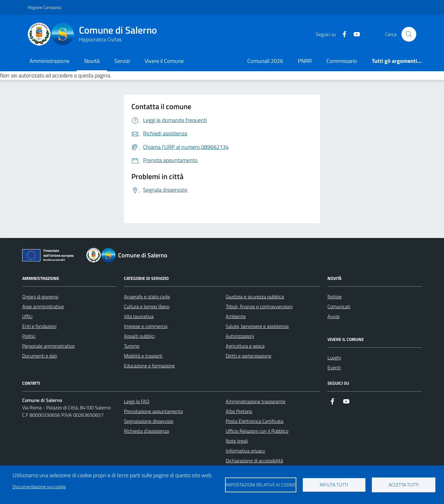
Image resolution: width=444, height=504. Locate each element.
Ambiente (236, 316)
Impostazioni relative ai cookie (261, 485)
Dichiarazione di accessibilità (254, 461)
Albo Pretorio (239, 411)
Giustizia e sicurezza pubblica (255, 297)
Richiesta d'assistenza (146, 431)
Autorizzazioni (240, 336)
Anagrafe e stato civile (147, 297)
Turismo (132, 346)
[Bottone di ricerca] (409, 34)
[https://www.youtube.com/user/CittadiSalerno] (354, 34)
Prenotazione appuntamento (153, 411)
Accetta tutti (404, 485)
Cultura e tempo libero (147, 306)
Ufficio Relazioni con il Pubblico (257, 431)
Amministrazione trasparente (256, 401)
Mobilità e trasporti (143, 356)
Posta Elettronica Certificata (255, 421)
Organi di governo (40, 297)
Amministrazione (49, 61)
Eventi (334, 367)
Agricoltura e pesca (245, 346)
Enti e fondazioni (39, 326)
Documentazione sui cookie (39, 487)
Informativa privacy (245, 451)
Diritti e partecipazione (249, 356)
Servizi (122, 61)
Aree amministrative (43, 306)
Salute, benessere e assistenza (257, 326)
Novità (92, 61)
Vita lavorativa (139, 316)
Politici (29, 336)
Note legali (237, 441)
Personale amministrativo (48, 346)
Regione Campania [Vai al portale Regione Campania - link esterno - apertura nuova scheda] (44, 7)
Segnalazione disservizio (149, 421)
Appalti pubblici (139, 336)
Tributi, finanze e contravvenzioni (259, 306)
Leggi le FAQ (137, 401)
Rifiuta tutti (334, 485)
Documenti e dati (40, 356)
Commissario (342, 61)
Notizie (335, 297)
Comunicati (339, 306)
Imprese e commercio (146, 326)
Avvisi (333, 316)
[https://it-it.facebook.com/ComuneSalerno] (342, 34)
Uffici (27, 316)
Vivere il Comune (164, 61)
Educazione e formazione (149, 366)
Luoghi (334, 358)
